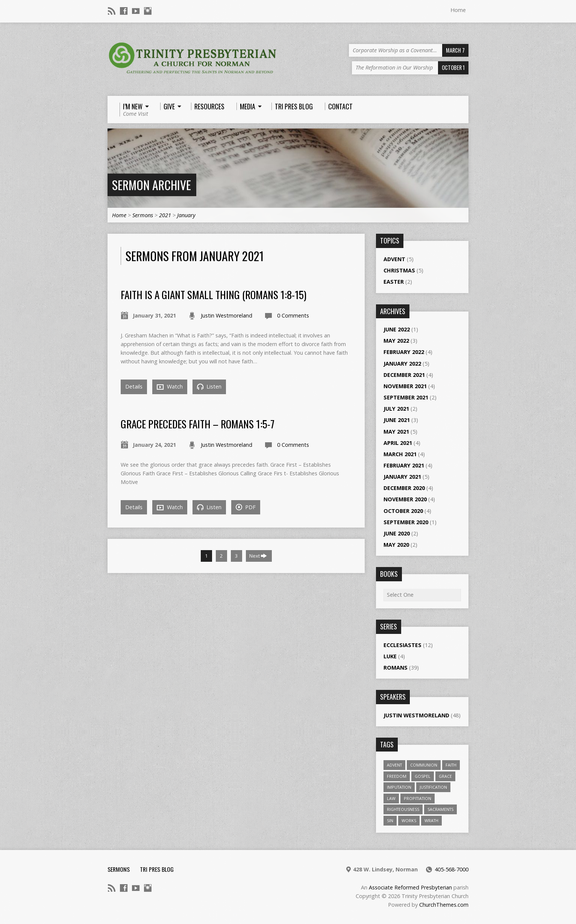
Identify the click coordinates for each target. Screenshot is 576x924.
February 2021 (404, 465)
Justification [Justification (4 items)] (433, 787)
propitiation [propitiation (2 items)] (418, 798)
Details (134, 386)
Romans (396, 668)
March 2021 (400, 454)
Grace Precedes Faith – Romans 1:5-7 (198, 424)
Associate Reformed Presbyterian (410, 887)
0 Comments (293, 315)
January (186, 215)
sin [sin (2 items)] (390, 820)
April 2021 (398, 443)
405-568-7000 (452, 869)
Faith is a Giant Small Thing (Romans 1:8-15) (214, 294)
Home (458, 10)
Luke (390, 656)
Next (258, 556)
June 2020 (397, 533)
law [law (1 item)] (391, 798)
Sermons (143, 215)
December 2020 (404, 488)
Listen (209, 386)
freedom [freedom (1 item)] (397, 776)
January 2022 (402, 364)
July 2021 (396, 409)
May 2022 (396, 341)
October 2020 (403, 511)
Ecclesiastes (402, 645)
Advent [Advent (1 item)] (394, 765)
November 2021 (405, 386)
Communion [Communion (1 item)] (424, 765)
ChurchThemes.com (444, 905)
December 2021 (404, 375)
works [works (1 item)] (409, 820)
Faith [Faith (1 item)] (451, 765)
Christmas (399, 270)
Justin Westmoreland (227, 315)
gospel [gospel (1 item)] (423, 776)
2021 (165, 215)
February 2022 (404, 352)
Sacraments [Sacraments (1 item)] (440, 809)
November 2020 (405, 499)
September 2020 (406, 522)
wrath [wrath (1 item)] (431, 820)
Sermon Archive (152, 185)
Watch (170, 387)
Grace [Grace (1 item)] (445, 776)
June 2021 (397, 420)
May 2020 (396, 545)
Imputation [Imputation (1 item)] (399, 787)
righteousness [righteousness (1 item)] (403, 809)
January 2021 (402, 477)
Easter (394, 282)
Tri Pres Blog (157, 869)
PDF (246, 507)
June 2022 (397, 329)
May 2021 (396, 432)
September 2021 (406, 397)
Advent (394, 259)
